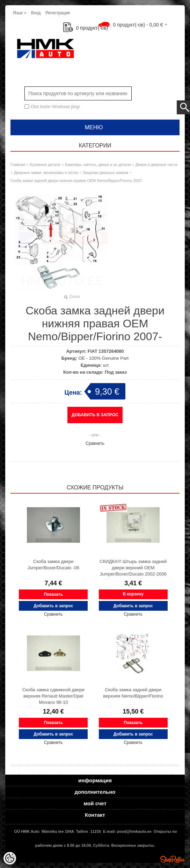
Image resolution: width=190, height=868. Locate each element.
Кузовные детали (45, 165)
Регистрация (58, 13)
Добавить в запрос (95, 415)
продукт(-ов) (86, 28)
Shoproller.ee (173, 859)
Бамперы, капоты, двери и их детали (98, 165)
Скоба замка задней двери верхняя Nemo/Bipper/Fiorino (133, 693)
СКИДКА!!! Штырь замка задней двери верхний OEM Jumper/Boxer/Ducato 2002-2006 (133, 568)
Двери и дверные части (156, 165)
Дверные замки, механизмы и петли (46, 173)
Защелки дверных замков (105, 173)
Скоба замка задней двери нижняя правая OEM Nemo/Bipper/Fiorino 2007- (77, 181)
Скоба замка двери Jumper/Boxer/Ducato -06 (53, 565)
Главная (18, 165)
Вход (36, 13)
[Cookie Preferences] (10, 858)
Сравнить (95, 443)
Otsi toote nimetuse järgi (55, 106)
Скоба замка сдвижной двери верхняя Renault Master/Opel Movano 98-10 (53, 696)
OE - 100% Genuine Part (103, 358)
